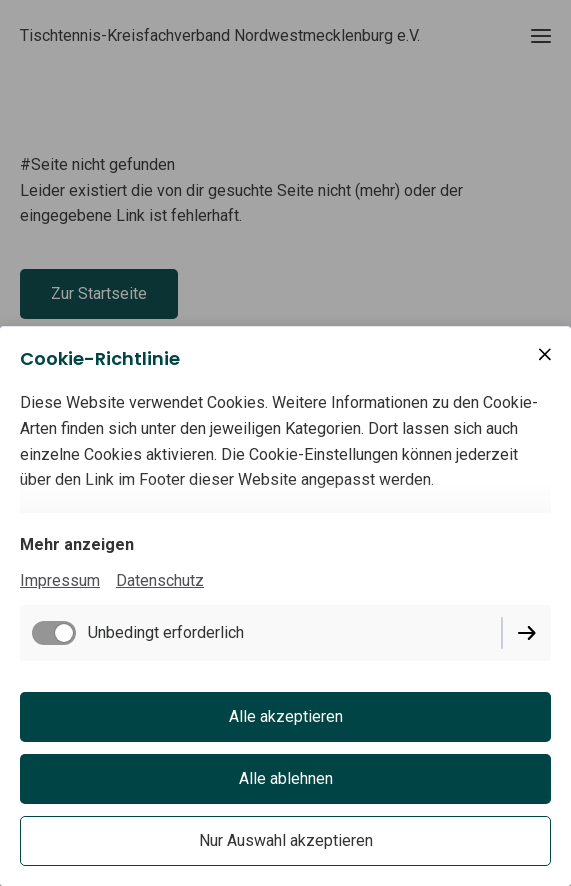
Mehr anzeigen (77, 544)
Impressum (60, 580)
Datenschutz (160, 580)
